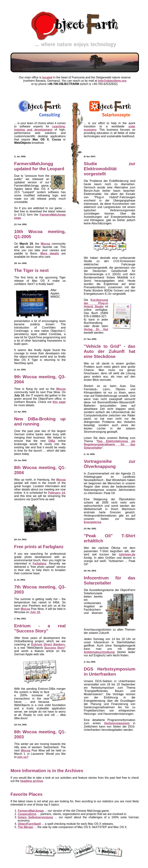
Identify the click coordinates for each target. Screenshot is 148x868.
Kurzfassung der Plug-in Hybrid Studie (96, 303)
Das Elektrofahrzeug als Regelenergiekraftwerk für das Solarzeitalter (110, 444)
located (47, 77)
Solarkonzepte (93, 593)
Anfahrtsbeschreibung (99, 652)
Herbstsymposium (117, 723)
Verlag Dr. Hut (96, 329)
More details (50, 253)
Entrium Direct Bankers (48, 644)
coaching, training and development (40, 128)
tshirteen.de (127, 554)
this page (59, 402)
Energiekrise (92, 522)
